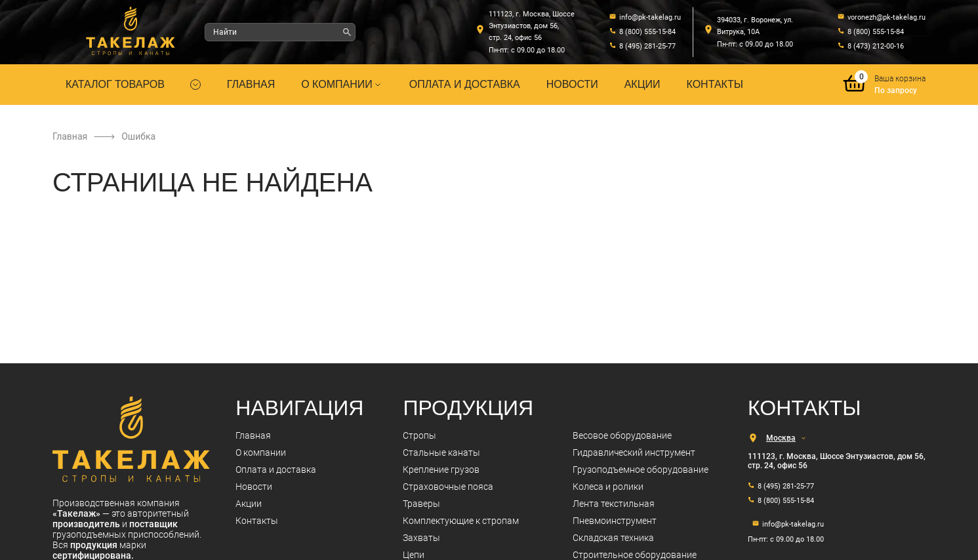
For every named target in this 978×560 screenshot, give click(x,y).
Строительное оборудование (635, 555)
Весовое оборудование (622, 435)
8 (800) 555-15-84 (647, 32)
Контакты (715, 84)
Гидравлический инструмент (634, 452)
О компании (342, 84)
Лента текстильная (614, 504)
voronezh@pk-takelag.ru (886, 17)
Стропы (419, 435)
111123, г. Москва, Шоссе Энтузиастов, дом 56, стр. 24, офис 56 (532, 26)
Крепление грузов (441, 470)
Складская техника (613, 538)
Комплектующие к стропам (461, 521)
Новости (572, 84)
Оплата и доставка (465, 84)
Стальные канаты (441, 452)
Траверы (421, 504)
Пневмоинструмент (615, 521)
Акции (642, 84)
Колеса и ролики (608, 487)
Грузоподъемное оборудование (641, 470)
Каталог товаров (115, 84)
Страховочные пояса (448, 487)
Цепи (414, 555)
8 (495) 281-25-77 (647, 46)
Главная (251, 84)
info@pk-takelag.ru (650, 17)
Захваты (421, 538)
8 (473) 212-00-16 (876, 46)
